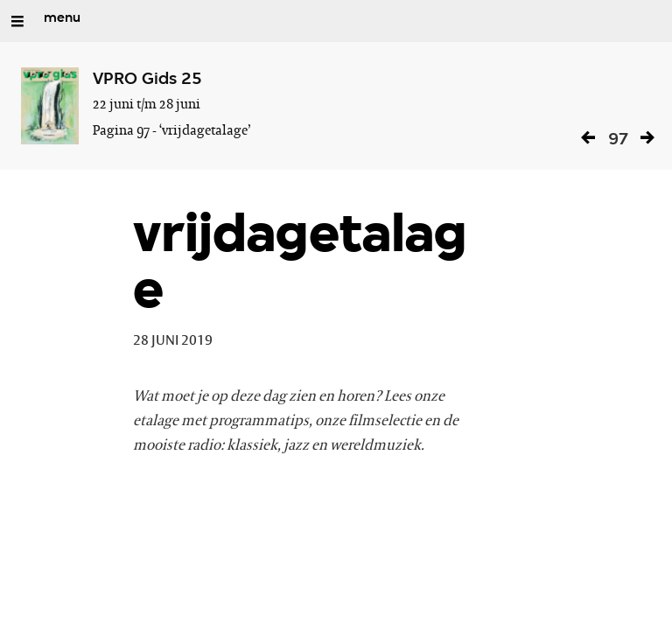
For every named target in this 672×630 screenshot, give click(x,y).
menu (62, 18)
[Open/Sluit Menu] (17, 21)
